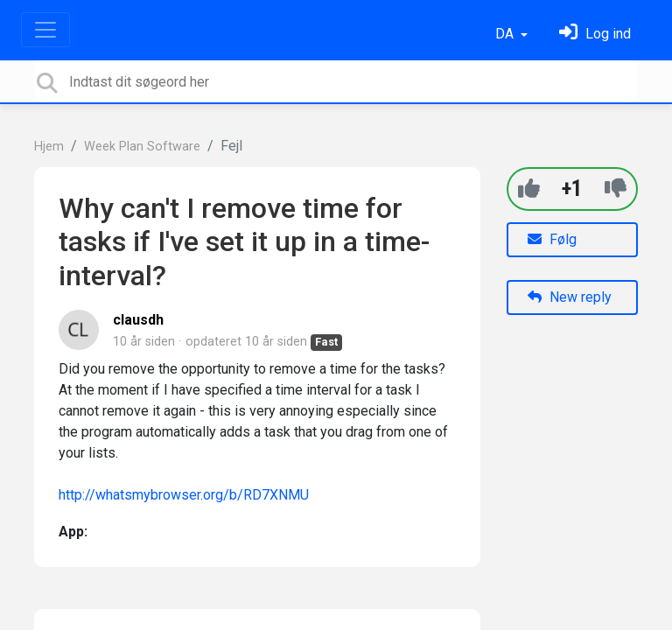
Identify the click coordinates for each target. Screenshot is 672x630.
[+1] (529, 189)
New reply (570, 297)
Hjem (49, 147)
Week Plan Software (142, 147)
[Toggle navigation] (45, 30)
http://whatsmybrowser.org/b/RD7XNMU (184, 495)
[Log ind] (595, 34)
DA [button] (506, 34)
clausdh (138, 320)
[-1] (616, 189)
